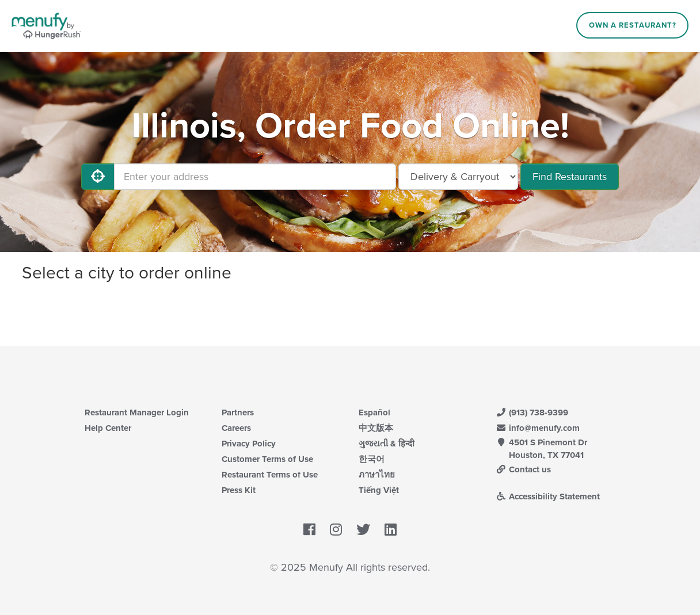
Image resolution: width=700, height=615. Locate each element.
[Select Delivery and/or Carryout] (458, 177)
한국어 (372, 459)
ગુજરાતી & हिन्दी (387, 444)
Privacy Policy (249, 444)
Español (374, 412)
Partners (238, 412)
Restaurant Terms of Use (270, 475)
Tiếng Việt (379, 490)
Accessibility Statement (548, 496)
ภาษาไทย (377, 475)
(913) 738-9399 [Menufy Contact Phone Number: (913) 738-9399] (532, 412)
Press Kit (239, 490)
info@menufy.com (538, 428)
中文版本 (376, 428)
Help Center (108, 428)
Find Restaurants (570, 177)
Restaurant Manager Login (137, 412)
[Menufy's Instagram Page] (336, 530)
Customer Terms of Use (267, 459)
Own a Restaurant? (633, 25)
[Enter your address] (255, 177)
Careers (236, 428)
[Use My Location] (98, 177)
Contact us (523, 469)
